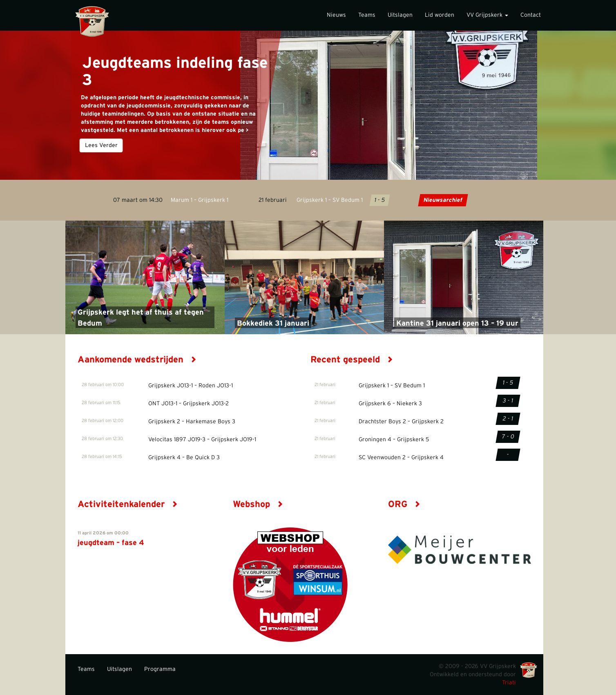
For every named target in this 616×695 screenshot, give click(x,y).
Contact (531, 15)
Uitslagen (400, 15)
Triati (509, 683)
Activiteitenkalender (128, 504)
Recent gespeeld (352, 360)
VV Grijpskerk (487, 15)
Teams (367, 15)
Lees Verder (101, 145)
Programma (160, 669)
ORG (404, 504)
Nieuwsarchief (443, 200)
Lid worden (440, 15)
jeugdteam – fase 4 (111, 543)
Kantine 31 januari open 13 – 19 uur (457, 324)
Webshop (258, 504)
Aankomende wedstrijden (137, 360)
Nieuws (336, 15)
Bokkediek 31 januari (273, 324)
